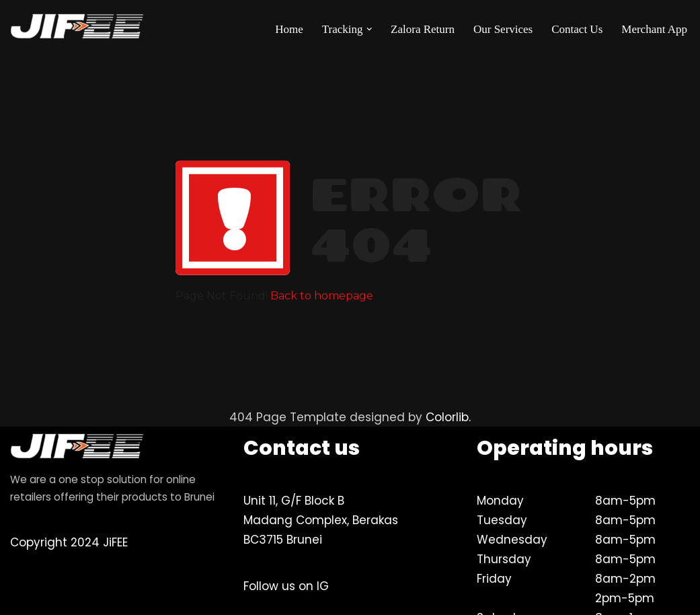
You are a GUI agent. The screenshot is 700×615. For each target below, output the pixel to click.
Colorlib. (448, 417)
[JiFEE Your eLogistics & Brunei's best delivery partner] (77, 29)
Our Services (503, 29)
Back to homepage (322, 296)
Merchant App (654, 29)
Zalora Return (423, 29)
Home (289, 29)
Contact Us (577, 29)
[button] (370, 29)
